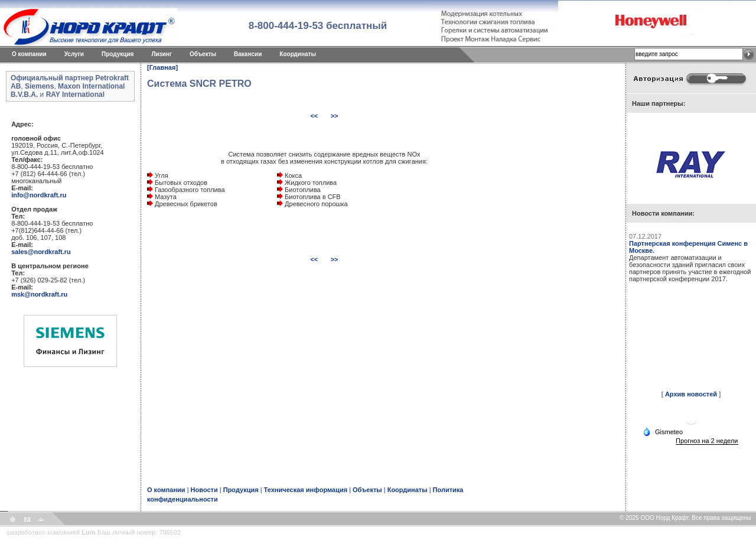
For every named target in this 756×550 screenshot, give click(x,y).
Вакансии (248, 54)
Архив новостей (691, 394)
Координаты (298, 54)
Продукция (118, 54)
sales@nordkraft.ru (41, 252)
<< (315, 116)
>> (335, 116)
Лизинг (162, 54)
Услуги (74, 54)
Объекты (203, 54)
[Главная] (162, 67)
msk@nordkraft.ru (39, 294)
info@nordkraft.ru (39, 195)
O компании (29, 54)
